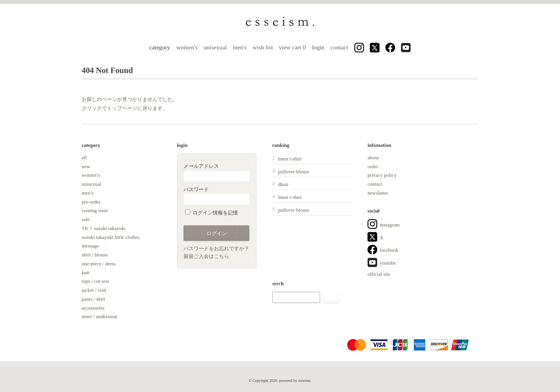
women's (187, 47)
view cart (293, 47)
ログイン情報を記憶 (212, 213)
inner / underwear (100, 316)
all (84, 158)
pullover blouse (294, 172)
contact (339, 47)
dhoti (283, 184)
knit (86, 273)
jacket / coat (94, 290)
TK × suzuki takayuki (104, 228)
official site (379, 274)
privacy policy (382, 175)
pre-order (91, 202)
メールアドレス (216, 172)
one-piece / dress (99, 264)
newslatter (378, 193)
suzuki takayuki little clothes (111, 237)
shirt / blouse (95, 255)
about (373, 158)
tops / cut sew (95, 281)
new (86, 166)
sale (86, 219)
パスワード (216, 196)
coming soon (95, 210)
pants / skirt (94, 299)
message (90, 246)
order (373, 166)
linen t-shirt (290, 159)
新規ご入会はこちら (206, 256)
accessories (93, 308)
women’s (91, 175)
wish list (262, 47)
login (318, 47)
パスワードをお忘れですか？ (216, 248)
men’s (88, 193)
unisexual (215, 47)
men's (240, 47)
